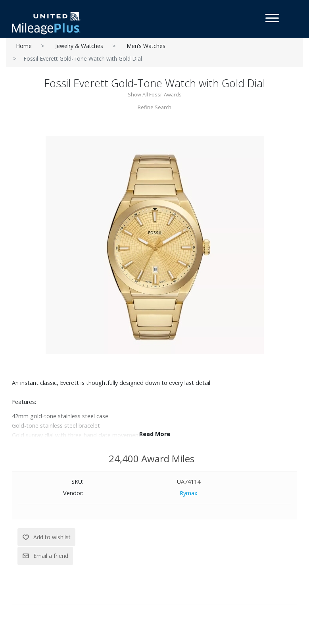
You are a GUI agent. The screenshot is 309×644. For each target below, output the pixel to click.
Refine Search (154, 107)
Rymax (189, 493)
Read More (155, 434)
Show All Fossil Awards (155, 94)
